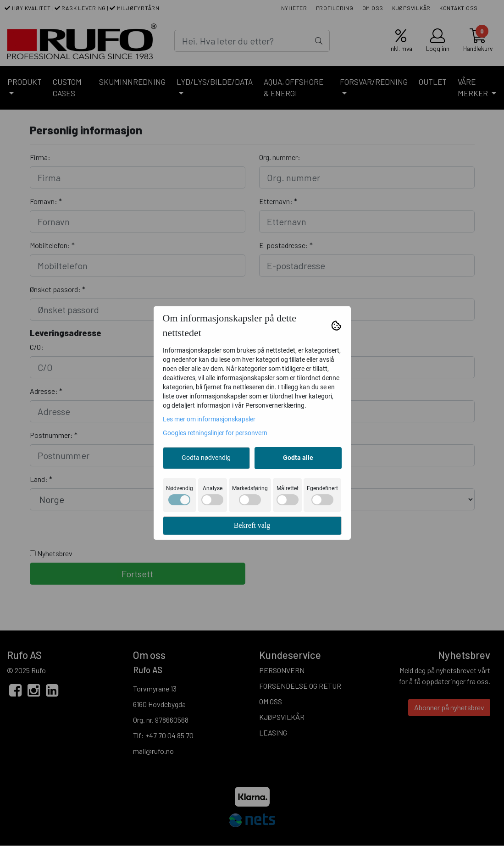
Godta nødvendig (206, 458)
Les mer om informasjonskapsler (209, 419)
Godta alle (298, 458)
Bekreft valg (252, 525)
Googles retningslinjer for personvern (215, 433)
